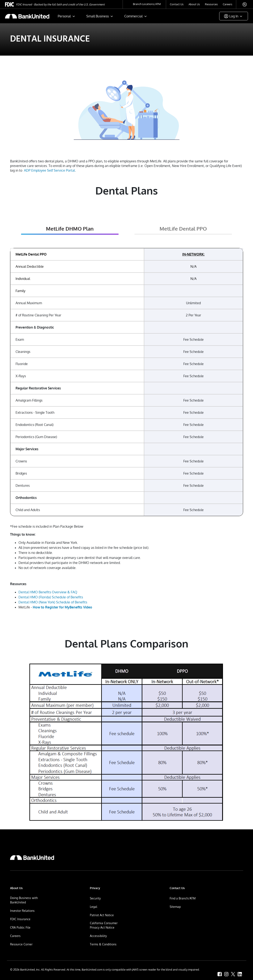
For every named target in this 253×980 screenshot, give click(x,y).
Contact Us (177, 4)
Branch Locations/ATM (147, 4)
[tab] (70, 230)
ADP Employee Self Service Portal (49, 170)
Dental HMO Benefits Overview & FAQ (48, 592)
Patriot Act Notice (102, 915)
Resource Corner (21, 944)
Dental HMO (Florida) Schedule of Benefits (51, 597)
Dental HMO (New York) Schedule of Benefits (53, 602)
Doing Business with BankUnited (24, 900)
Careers (227, 4)
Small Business (98, 16)
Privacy (95, 888)
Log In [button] (234, 16)
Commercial (133, 16)
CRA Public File (20, 927)
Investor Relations (22, 911)
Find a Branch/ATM (183, 898)
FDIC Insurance (20, 919)
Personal (64, 16)
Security (95, 898)
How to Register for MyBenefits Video (62, 607)
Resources (211, 4)
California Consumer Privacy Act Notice (104, 925)
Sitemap (175, 907)
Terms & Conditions (103, 944)
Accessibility (98, 936)
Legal (94, 907)
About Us (194, 4)
